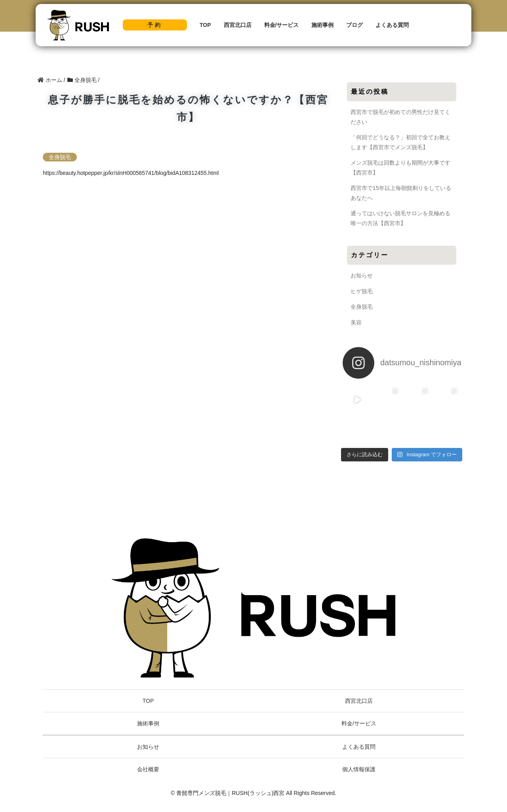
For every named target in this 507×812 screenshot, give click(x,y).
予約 (155, 25)
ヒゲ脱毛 (362, 291)
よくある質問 (392, 25)
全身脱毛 (60, 157)
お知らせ (362, 275)
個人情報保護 (359, 769)
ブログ (355, 25)
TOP (205, 25)
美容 (356, 323)
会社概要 (148, 769)
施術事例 (322, 25)
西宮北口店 (238, 25)
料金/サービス (282, 25)
